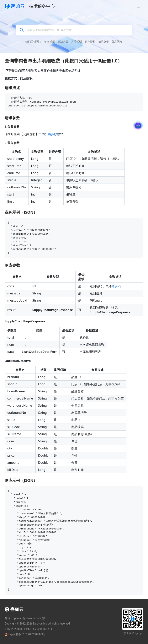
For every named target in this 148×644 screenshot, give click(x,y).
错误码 (116, 286)
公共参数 (51, 134)
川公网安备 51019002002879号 (25, 634)
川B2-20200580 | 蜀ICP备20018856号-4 (28, 629)
